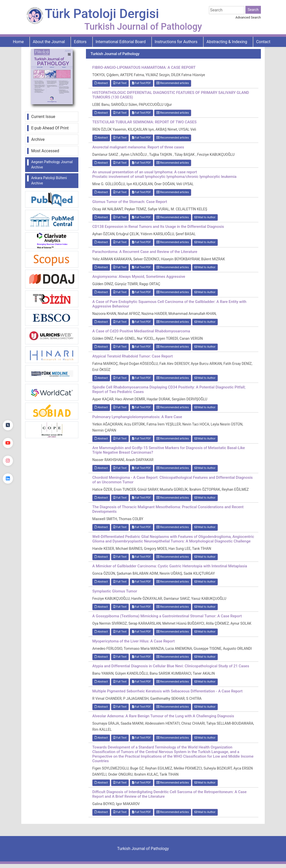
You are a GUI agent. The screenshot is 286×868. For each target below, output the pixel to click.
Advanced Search (248, 17)
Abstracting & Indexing (227, 42)
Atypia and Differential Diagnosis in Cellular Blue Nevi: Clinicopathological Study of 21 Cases (171, 666)
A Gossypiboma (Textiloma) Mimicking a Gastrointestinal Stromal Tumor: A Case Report (167, 616)
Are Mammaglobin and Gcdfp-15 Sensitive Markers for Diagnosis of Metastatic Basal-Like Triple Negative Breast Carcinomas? (169, 450)
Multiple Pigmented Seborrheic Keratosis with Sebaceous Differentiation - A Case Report (167, 691)
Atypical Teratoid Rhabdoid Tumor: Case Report (132, 356)
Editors (80, 42)
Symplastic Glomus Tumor (115, 591)
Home (18, 42)
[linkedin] (8, 479)
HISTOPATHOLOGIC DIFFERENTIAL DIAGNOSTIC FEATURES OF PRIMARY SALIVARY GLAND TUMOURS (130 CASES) (171, 95)
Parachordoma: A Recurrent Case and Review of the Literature (145, 252)
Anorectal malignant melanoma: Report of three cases (138, 147)
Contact (263, 42)
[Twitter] (8, 425)
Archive (38, 139)
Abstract (101, 83)
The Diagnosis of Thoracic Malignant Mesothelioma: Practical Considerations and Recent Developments (168, 509)
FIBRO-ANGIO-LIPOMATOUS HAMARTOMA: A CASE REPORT (144, 67)
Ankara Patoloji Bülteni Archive (49, 181)
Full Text (120, 83)
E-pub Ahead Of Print (50, 128)
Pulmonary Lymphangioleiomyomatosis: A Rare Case (137, 417)
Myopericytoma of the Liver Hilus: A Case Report (133, 641)
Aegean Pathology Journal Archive (52, 165)
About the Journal (49, 42)
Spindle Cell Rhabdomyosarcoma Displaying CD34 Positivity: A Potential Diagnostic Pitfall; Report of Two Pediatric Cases (169, 389)
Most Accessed (45, 151)
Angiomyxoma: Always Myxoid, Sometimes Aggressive (139, 277)
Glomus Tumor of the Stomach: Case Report (130, 202)
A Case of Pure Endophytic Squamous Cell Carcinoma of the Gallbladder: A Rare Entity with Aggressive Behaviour (169, 304)
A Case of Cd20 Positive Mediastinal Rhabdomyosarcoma (141, 331)
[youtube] (8, 443)
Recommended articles (173, 83)
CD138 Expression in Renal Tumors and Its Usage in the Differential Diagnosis (158, 227)
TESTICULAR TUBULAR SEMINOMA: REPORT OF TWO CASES (144, 122)
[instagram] (8, 461)
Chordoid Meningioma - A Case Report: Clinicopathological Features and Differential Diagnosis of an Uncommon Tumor (172, 480)
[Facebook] (8, 407)
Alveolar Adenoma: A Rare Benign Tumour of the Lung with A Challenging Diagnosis (163, 716)
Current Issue (43, 117)
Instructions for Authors (176, 42)
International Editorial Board (121, 42)
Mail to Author (205, 217)
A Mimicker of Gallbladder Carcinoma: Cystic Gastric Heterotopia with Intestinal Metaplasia (170, 566)
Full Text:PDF (141, 83)
